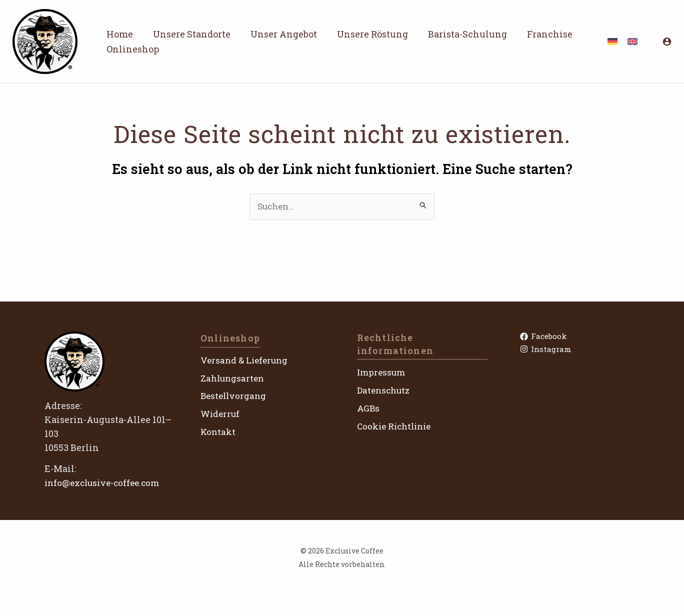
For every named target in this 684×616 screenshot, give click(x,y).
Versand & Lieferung (246, 360)
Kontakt (218, 432)
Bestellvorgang (235, 396)
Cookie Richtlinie (396, 426)
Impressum (382, 372)
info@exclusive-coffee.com (105, 483)
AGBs (368, 408)
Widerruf (221, 414)
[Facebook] (579, 337)
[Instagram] (579, 351)
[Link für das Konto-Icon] (667, 41)
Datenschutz (385, 390)
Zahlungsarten (234, 378)
